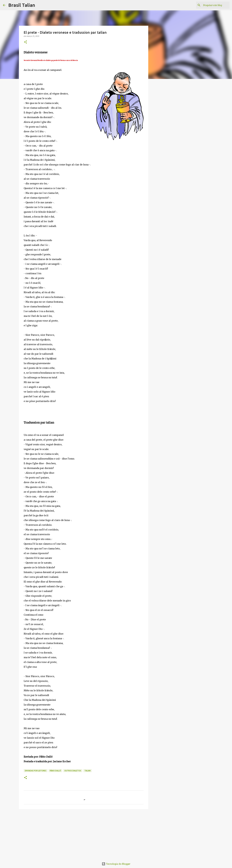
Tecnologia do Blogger (116, 864)
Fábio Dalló (55, 771)
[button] (25, 42)
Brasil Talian (22, 5)
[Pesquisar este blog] (214, 5)
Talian (88, 771)
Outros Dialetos (73, 771)
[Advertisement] (84, 834)
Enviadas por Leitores (36, 771)
